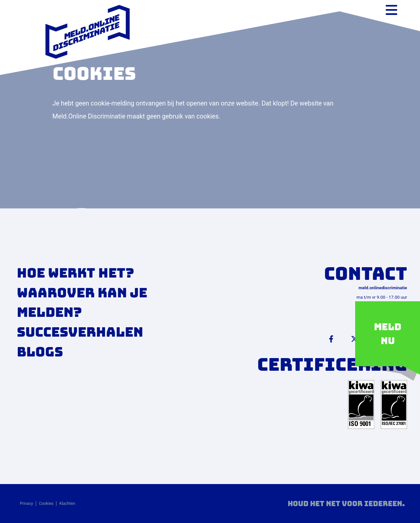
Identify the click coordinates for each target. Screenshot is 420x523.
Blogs (40, 352)
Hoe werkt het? (76, 273)
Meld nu (388, 334)
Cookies (46, 503)
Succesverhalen (80, 332)
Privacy (26, 503)
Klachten (67, 503)
